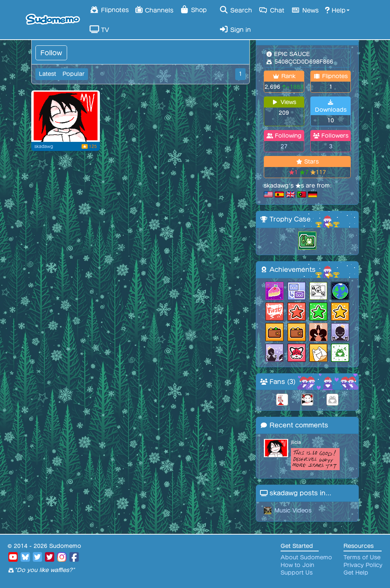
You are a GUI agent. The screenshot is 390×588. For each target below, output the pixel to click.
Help (335, 10)
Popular (74, 74)
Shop (193, 10)
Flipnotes (109, 10)
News (305, 10)
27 (284, 146)
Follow (51, 53)
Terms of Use (362, 557)
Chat (271, 10)
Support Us (297, 573)
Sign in (235, 29)
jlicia (296, 442)
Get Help (356, 573)
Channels (154, 9)
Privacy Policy (363, 565)
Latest (47, 74)
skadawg (44, 146)
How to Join (297, 565)
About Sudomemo (306, 557)
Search (235, 10)
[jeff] (66, 116)
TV (99, 29)
